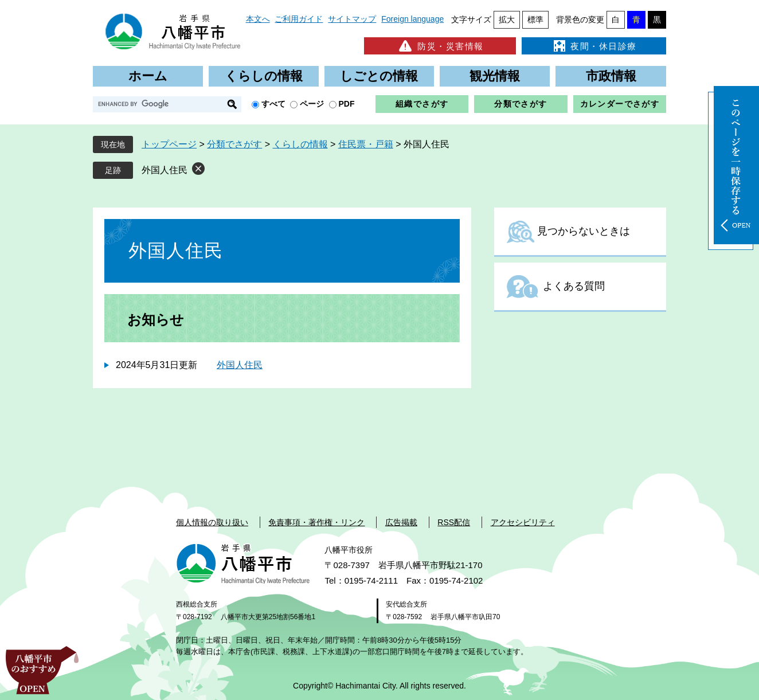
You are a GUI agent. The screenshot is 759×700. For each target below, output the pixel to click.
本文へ (258, 19)
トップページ (169, 144)
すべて (273, 104)
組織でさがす (422, 104)
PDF (347, 104)
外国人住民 (165, 170)
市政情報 (611, 76)
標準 (535, 19)
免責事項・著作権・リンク (316, 522)
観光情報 (495, 76)
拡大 (507, 19)
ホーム (148, 76)
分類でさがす (521, 104)
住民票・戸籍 (366, 144)
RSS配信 (454, 522)
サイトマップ (352, 19)
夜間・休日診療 (594, 46)
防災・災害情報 (440, 46)
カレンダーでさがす (620, 104)
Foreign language (412, 19)
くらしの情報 (264, 76)
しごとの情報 (379, 76)
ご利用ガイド (299, 19)
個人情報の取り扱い (212, 522)
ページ (312, 104)
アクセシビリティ (523, 522)
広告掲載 (401, 522)
